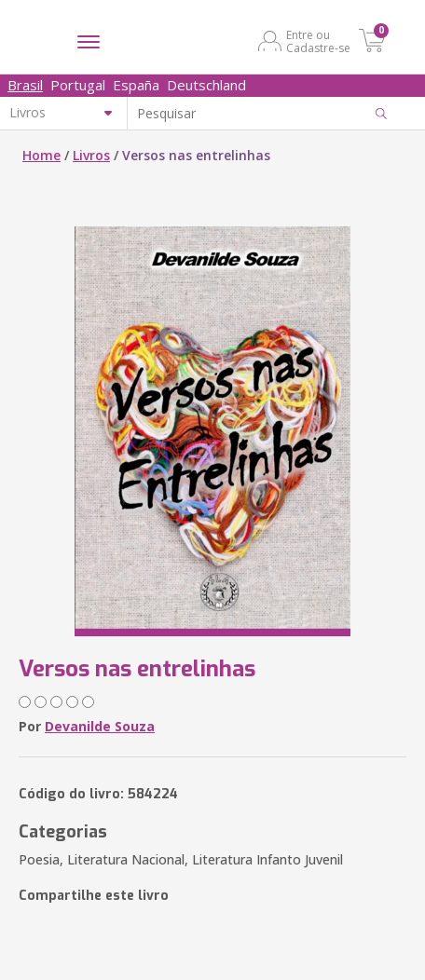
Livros (91, 155)
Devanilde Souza (100, 726)
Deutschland (206, 85)
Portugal (78, 85)
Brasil (25, 85)
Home (41, 155)
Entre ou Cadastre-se (318, 41)
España (136, 85)
